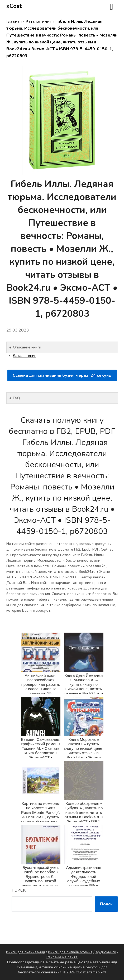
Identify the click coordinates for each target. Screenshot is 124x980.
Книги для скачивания (25, 952)
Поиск (19, 890)
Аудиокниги (106, 952)
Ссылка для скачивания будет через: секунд (62, 375)
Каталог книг (39, 21)
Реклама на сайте (62, 957)
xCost (14, 6)
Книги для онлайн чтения (70, 952)
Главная (14, 21)
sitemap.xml (96, 972)
